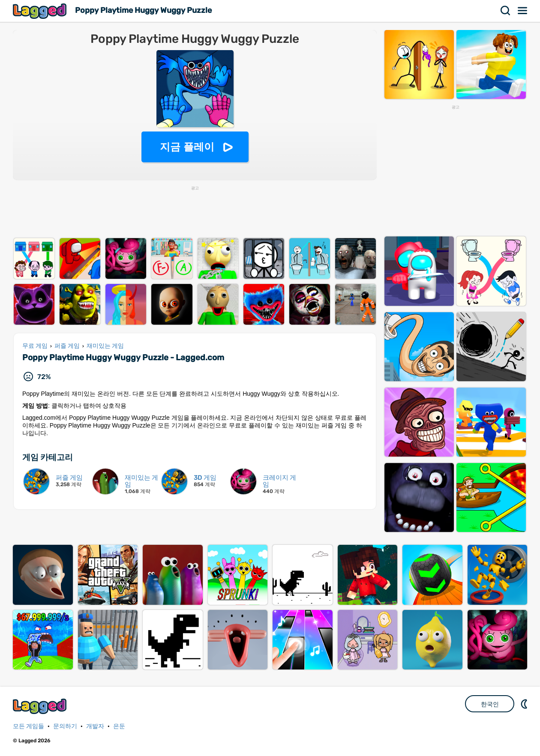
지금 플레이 (187, 147)
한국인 (490, 704)
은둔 (119, 726)
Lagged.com (41, 706)
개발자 (95, 726)
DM (525, 704)
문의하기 (65, 726)
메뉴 (523, 11)
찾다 (506, 11)
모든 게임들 (28, 726)
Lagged (41, 11)
